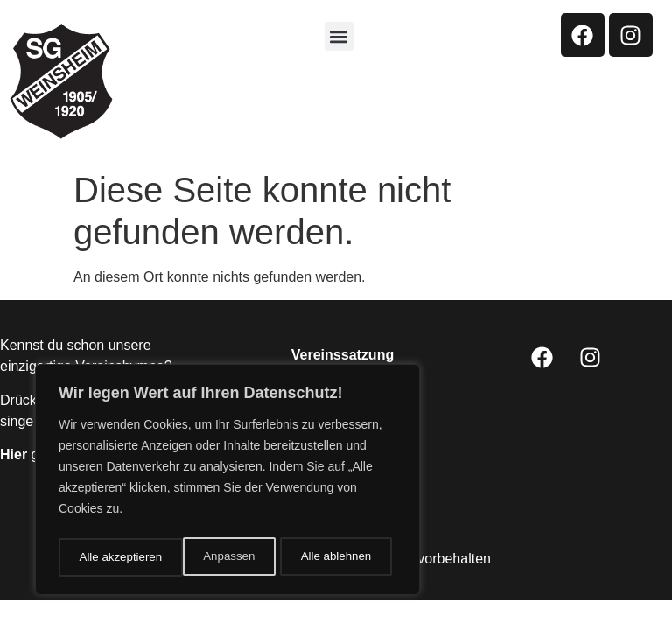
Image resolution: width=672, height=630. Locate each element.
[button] (339, 36)
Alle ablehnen (211, 557)
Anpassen (104, 557)
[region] (227, 482)
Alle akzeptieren (335, 557)
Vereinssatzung (343, 355)
